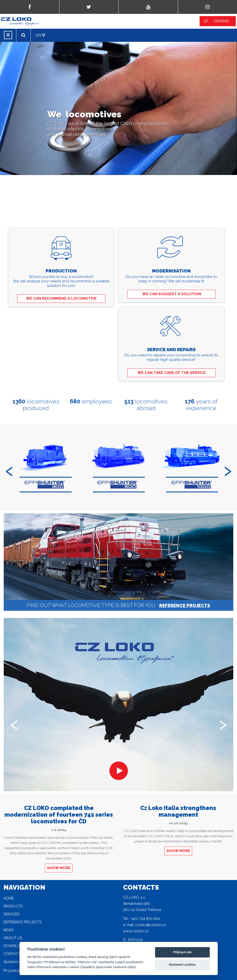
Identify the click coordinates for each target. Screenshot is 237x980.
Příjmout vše (182, 952)
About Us (13, 938)
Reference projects (22, 922)
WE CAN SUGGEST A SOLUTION (172, 294)
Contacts (13, 954)
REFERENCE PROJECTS (185, 605)
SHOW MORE (59, 868)
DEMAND (221, 21)
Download (14, 946)
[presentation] (9, 469)
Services (11, 914)
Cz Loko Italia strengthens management (178, 811)
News (9, 930)
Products (13, 906)
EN (38, 35)
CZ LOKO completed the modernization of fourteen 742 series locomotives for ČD (59, 815)
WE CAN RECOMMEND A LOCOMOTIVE (61, 298)
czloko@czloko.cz (151, 925)
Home (9, 898)
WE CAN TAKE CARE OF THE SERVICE (171, 373)
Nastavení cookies (182, 965)
